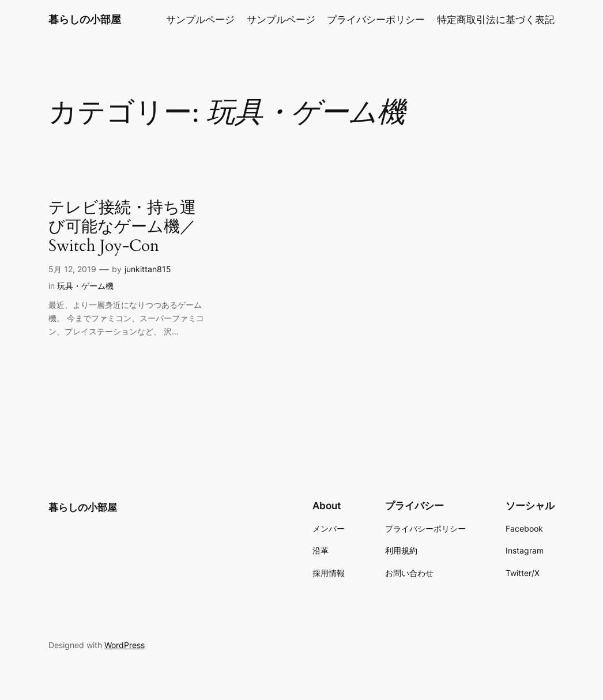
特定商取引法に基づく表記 (496, 20)
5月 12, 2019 (72, 269)
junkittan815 (148, 269)
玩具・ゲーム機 (85, 286)
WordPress (125, 645)
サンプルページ (200, 20)
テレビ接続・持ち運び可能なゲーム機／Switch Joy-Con (122, 227)
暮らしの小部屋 (85, 19)
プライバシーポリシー (376, 20)
